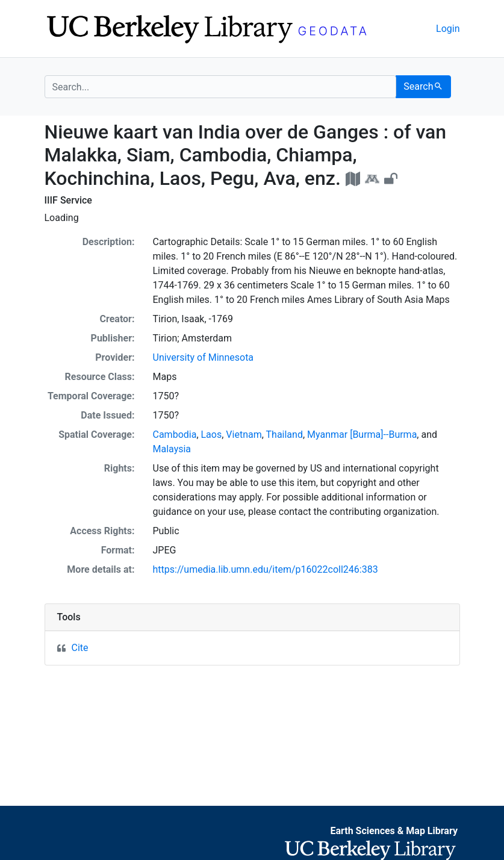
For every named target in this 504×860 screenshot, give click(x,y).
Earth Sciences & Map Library (394, 831)
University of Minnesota (204, 357)
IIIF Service (68, 200)
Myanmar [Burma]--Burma (362, 435)
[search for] (221, 87)
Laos (212, 435)
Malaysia (172, 449)
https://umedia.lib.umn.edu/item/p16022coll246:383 (266, 569)
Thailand (285, 435)
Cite (80, 648)
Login (448, 29)
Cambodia (175, 435)
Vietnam (244, 435)
